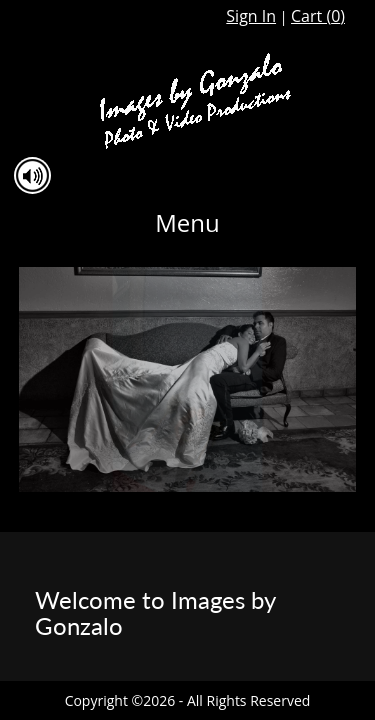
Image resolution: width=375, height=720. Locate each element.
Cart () (318, 16)
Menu (187, 222)
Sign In (251, 16)
